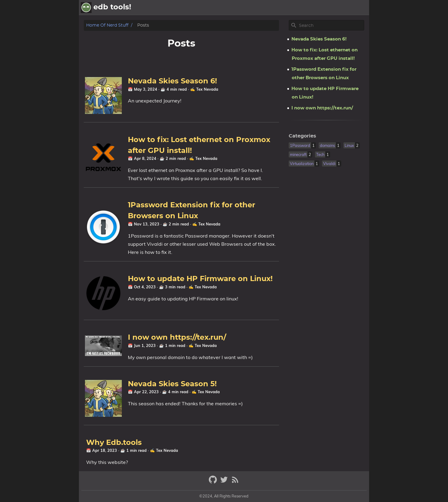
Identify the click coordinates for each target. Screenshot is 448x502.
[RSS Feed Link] (235, 482)
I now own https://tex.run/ (177, 338)
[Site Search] (331, 25)
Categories (302, 136)
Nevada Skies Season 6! (172, 81)
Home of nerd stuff (107, 25)
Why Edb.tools (114, 443)
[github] (214, 482)
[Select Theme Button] (318, 8)
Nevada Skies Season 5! (172, 384)
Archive (357, 8)
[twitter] (225, 482)
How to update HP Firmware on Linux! (200, 279)
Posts (335, 8)
